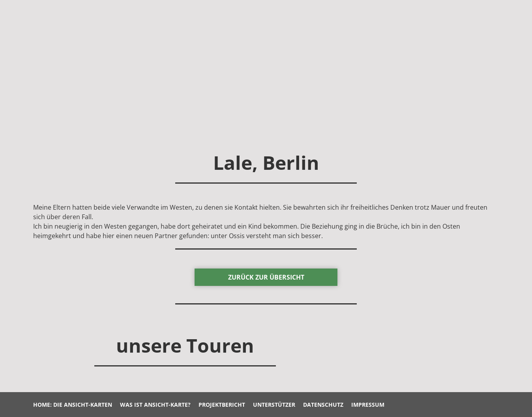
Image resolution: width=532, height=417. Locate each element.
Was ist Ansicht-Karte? (155, 405)
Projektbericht (222, 405)
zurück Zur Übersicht (266, 277)
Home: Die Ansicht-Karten (73, 405)
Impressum (368, 405)
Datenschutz (323, 405)
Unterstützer (274, 405)
